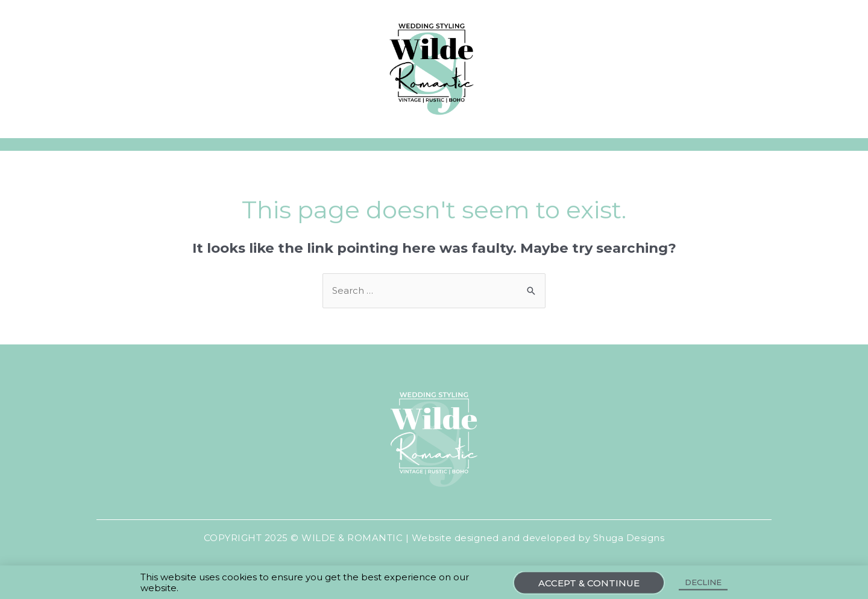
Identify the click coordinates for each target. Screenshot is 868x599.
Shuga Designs (629, 538)
